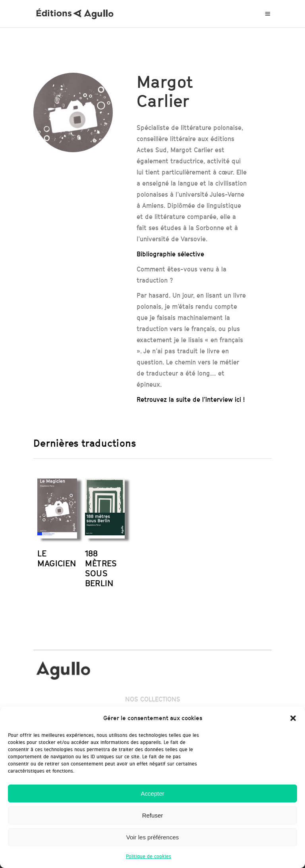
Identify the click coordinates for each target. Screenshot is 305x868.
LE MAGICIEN (57, 558)
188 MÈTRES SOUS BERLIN (101, 568)
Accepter (152, 793)
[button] (293, 718)
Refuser (153, 815)
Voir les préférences (153, 837)
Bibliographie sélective (170, 254)
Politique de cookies (149, 856)
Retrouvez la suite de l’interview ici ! (191, 400)
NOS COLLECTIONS (153, 699)
